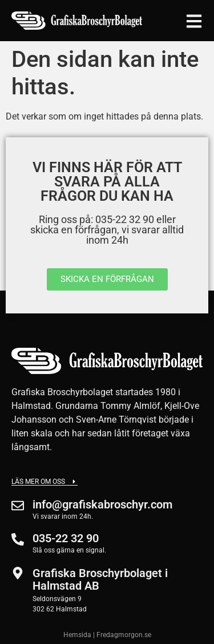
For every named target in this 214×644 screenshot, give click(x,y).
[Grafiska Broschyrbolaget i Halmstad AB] (18, 573)
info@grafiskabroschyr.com (102, 504)
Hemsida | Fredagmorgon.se (107, 635)
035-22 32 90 (66, 538)
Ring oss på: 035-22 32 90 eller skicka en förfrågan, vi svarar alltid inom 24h (107, 230)
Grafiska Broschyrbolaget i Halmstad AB (100, 579)
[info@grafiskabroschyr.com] (18, 506)
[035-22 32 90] (18, 539)
